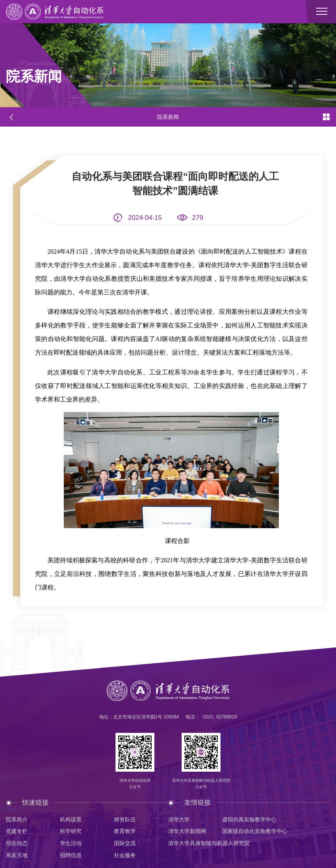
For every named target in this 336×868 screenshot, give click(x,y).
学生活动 (71, 843)
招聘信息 (71, 855)
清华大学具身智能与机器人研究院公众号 (201, 783)
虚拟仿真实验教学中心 (249, 820)
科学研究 (71, 831)
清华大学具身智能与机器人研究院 (209, 843)
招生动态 (17, 843)
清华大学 (179, 820)
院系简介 (17, 820)
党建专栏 (17, 831)
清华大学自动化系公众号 (135, 783)
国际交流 (125, 843)
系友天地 (17, 855)
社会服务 (125, 855)
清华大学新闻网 (187, 831)
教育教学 (125, 831)
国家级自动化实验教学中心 (255, 831)
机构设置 (71, 820)
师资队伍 (125, 820)
